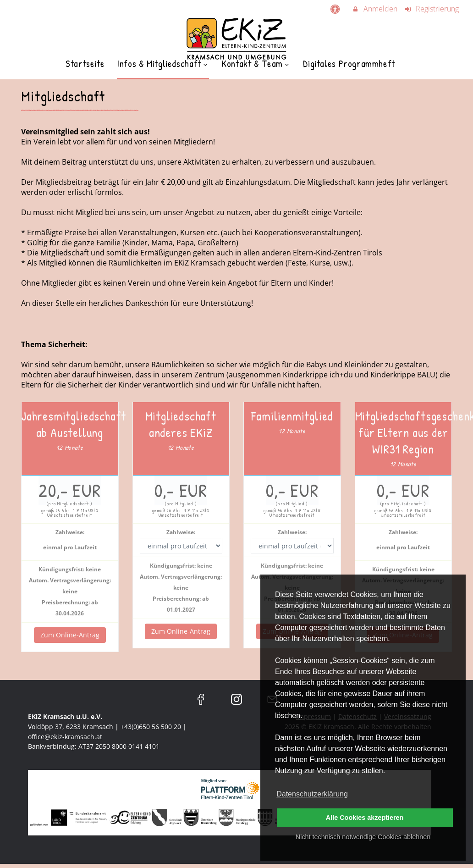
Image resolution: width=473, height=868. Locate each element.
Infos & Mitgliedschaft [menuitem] (163, 64)
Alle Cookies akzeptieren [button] (365, 818)
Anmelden (374, 9)
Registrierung (432, 9)
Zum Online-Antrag (70, 635)
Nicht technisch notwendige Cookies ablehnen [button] (363, 837)
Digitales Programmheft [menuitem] (349, 64)
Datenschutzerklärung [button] (312, 794)
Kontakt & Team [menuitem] (256, 64)
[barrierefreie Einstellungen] (336, 9)
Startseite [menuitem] (85, 64)
